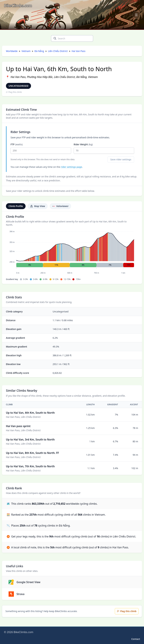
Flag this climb (14, 92)
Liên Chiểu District (58, 51)
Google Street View (24, 582)
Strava (16, 594)
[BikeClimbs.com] (18, 6)
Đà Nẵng (39, 51)
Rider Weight (104, 148)
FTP (41, 148)
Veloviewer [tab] (60, 206)
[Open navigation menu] (136, 15)
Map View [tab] (38, 206)
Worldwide (12, 51)
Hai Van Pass (78, 51)
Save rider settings (121, 159)
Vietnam (26, 51)
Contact (136, 639)
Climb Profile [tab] (16, 206)
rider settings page (71, 167)
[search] (55, 38)
